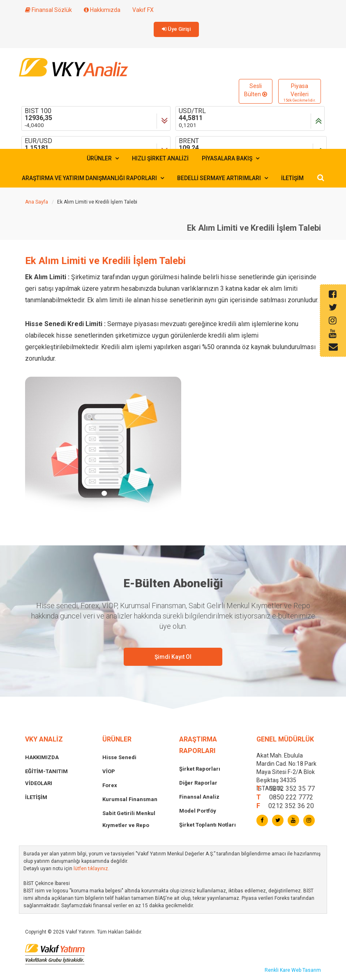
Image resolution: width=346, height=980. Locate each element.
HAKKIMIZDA (42, 757)
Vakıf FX (143, 10)
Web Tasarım (306, 970)
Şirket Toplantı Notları (208, 825)
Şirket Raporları (200, 769)
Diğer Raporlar (198, 783)
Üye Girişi (176, 29)
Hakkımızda (102, 10)
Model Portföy (198, 811)
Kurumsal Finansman (130, 799)
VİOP (109, 771)
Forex (110, 785)
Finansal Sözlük (48, 10)
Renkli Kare (278, 970)
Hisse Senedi (119, 757)
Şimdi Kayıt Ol (173, 657)
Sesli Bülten (256, 90)
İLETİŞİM (292, 178)
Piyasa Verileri (300, 93)
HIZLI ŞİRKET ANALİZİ (160, 158)
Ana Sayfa (37, 202)
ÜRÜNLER (103, 158)
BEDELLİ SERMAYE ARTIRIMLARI (223, 178)
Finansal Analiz (199, 797)
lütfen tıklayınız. (91, 869)
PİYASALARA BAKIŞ (231, 158)
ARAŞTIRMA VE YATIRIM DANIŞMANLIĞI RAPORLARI (93, 178)
